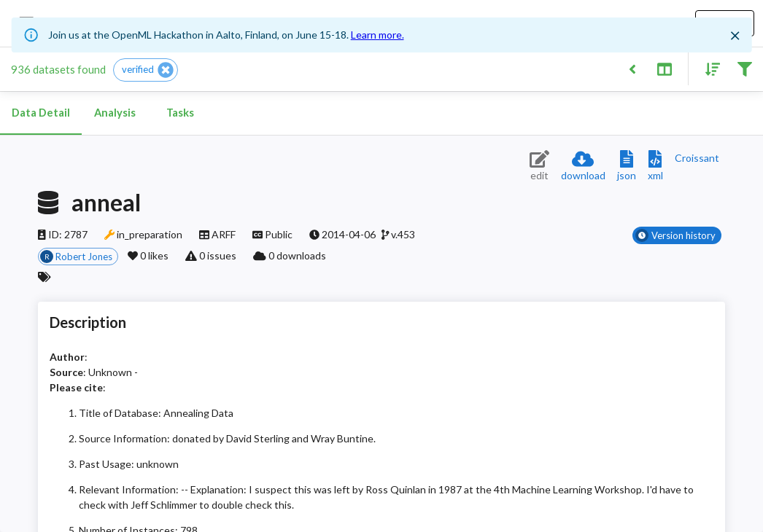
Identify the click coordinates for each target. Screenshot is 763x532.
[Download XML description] (655, 167)
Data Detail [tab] (41, 113)
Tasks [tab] (180, 113)
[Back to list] (632, 68)
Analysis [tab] (115, 113)
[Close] (735, 36)
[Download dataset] (583, 167)
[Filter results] (744, 68)
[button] (146, 70)
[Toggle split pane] (664, 68)
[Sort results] (708, 68)
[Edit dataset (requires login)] (539, 167)
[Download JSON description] (627, 167)
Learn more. (377, 35)
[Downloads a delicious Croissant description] (697, 158)
